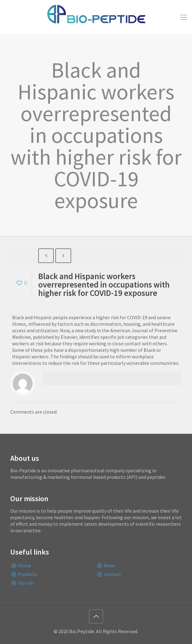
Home (25, 565)
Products (28, 574)
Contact (112, 574)
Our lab (26, 583)
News (110, 565)
